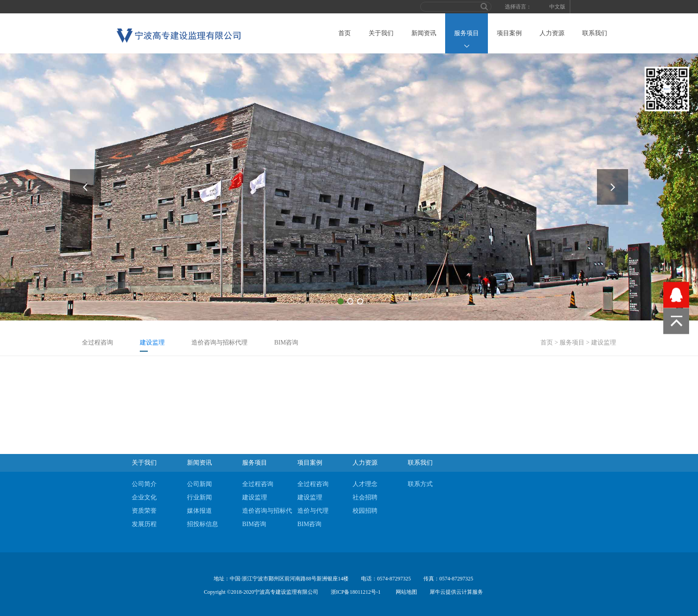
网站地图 (405, 592)
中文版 (557, 7)
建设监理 (604, 342)
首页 (345, 33)
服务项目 (572, 342)
